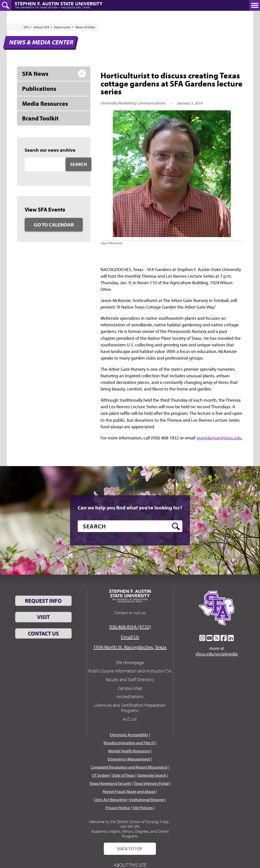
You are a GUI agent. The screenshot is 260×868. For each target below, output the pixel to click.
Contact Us (43, 633)
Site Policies (143, 808)
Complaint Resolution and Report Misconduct (129, 767)
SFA (26, 27)
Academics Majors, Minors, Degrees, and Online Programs (130, 834)
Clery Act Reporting (110, 800)
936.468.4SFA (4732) (130, 627)
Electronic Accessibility (129, 735)
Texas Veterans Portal (151, 783)
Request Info (43, 601)
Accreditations (130, 696)
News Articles (85, 27)
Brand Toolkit (40, 118)
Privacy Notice (118, 808)
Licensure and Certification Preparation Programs (130, 708)
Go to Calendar (54, 225)
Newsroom (62, 27)
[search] (130, 526)
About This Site (130, 865)
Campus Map (130, 688)
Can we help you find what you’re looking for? (130, 508)
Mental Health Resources (129, 751)
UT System (101, 775)
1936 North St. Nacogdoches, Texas (130, 647)
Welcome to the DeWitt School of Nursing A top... (130, 822)
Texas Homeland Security (110, 783)
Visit (43, 617)
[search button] (176, 526)
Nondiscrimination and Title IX (129, 743)
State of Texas (123, 775)
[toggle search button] (6, 5)
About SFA (42, 27)
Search (78, 164)
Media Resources (45, 103)
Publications (39, 88)
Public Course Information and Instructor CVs (130, 671)
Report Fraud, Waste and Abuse (129, 791)
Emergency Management (129, 759)
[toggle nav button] (255, 5)
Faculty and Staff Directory (130, 679)
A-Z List (130, 719)
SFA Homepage (130, 662)
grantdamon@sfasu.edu (219, 438)
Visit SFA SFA (130, 826)
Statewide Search (152, 775)
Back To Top (130, 849)
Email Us (130, 637)
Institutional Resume (147, 800)
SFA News (35, 74)
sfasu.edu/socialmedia (217, 654)
